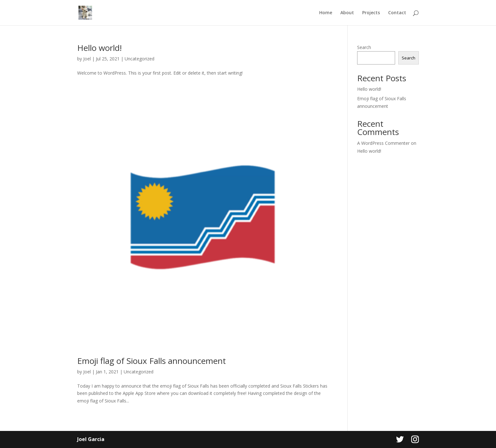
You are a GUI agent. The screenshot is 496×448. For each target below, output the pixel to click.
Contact (397, 13)
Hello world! (99, 48)
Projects (371, 13)
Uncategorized (139, 59)
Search (364, 47)
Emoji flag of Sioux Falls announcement (152, 361)
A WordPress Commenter (383, 143)
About (347, 13)
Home (326, 13)
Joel (87, 59)
